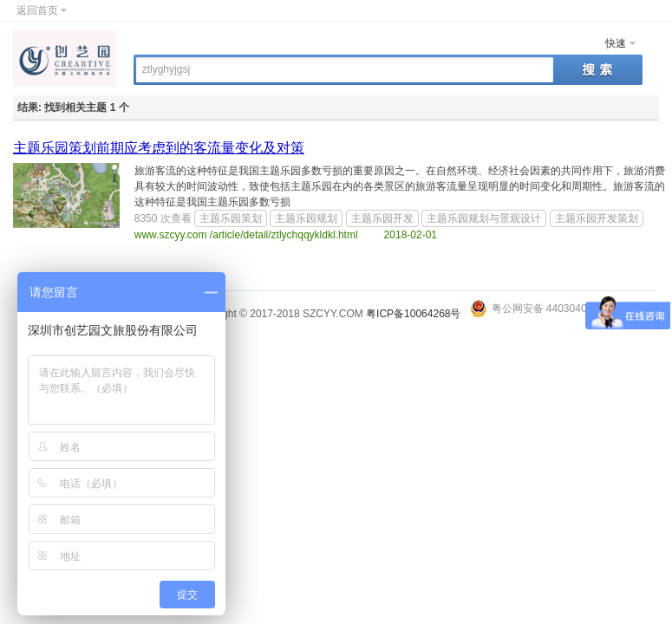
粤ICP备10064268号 (413, 314)
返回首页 (37, 10)
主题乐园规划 (306, 218)
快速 (616, 43)
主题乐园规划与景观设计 (484, 218)
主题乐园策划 (231, 218)
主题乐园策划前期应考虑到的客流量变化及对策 (159, 148)
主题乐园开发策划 (597, 218)
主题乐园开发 (382, 218)
